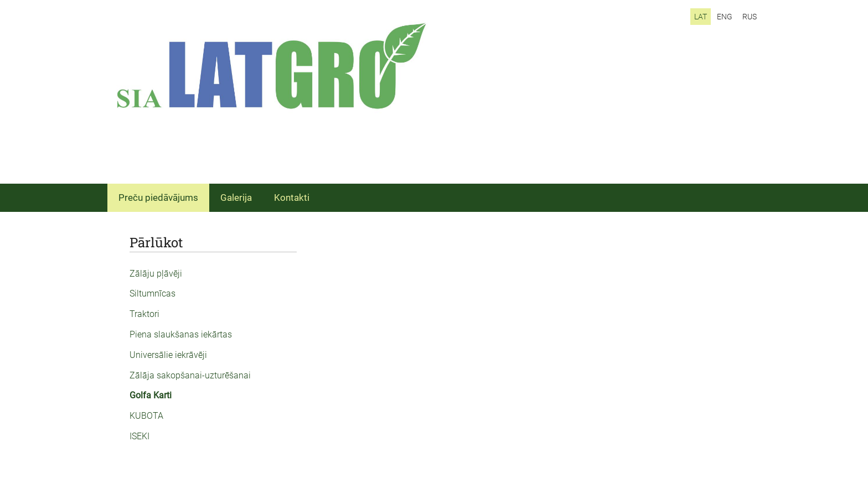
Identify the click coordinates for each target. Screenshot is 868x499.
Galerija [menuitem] (236, 197)
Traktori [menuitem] (144, 314)
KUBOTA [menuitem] (146, 416)
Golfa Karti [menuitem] (151, 395)
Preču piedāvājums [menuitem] (158, 197)
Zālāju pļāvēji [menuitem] (156, 274)
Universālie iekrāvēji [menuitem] (168, 355)
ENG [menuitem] (725, 17)
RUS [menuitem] (750, 17)
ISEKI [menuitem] (139, 436)
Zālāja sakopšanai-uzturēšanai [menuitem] (190, 375)
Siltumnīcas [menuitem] (153, 293)
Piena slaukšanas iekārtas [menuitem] (181, 334)
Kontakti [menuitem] (292, 197)
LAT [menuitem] (701, 17)
